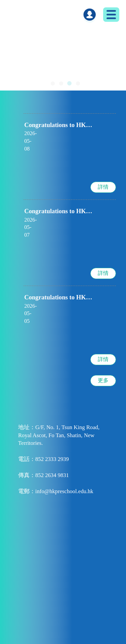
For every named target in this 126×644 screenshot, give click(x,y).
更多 (103, 370)
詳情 (103, 184)
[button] (53, 83)
